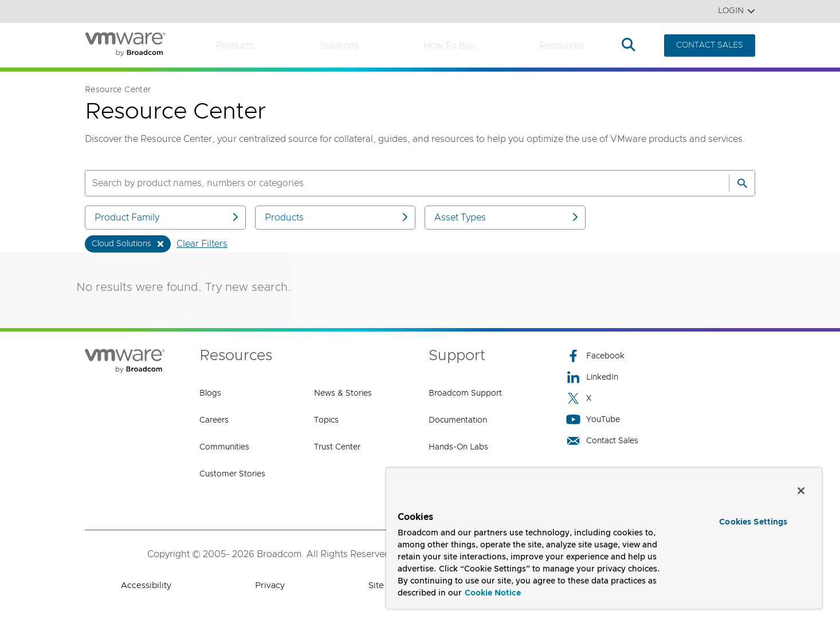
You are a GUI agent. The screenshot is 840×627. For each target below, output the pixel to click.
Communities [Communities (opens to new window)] (224, 447)
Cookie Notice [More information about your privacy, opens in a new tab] (493, 593)
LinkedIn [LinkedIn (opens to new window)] (592, 377)
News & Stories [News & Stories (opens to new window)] (343, 393)
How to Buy (449, 46)
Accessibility (146, 585)
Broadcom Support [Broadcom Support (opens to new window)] (465, 393)
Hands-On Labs (458, 447)
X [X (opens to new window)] (579, 398)
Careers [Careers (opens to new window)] (214, 420)
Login (737, 11)
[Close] (801, 491)
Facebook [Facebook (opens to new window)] (595, 356)
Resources (562, 46)
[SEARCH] (395, 183)
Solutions (339, 46)
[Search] (742, 183)
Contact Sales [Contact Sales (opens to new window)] (602, 441)
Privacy (270, 585)
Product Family (167, 217)
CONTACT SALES (710, 45)
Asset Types (507, 217)
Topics (326, 420)
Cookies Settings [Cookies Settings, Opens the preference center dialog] (753, 522)
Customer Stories (232, 474)
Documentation (458, 420)
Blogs (210, 393)
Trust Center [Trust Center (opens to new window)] (337, 447)
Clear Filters (202, 244)
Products (235, 46)
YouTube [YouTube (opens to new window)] (593, 419)
